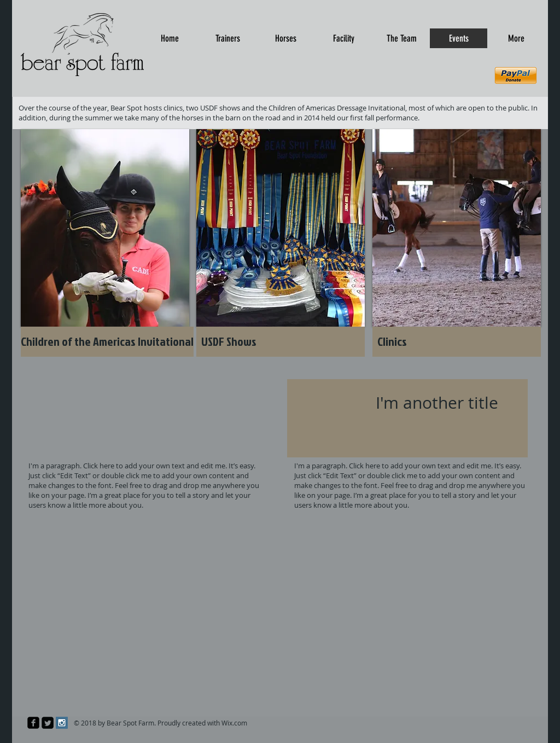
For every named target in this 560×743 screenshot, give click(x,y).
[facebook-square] (33, 723)
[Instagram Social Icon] (62, 723)
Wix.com (234, 723)
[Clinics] (457, 342)
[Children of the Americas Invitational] (107, 342)
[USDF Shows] (281, 342)
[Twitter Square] (48, 723)
